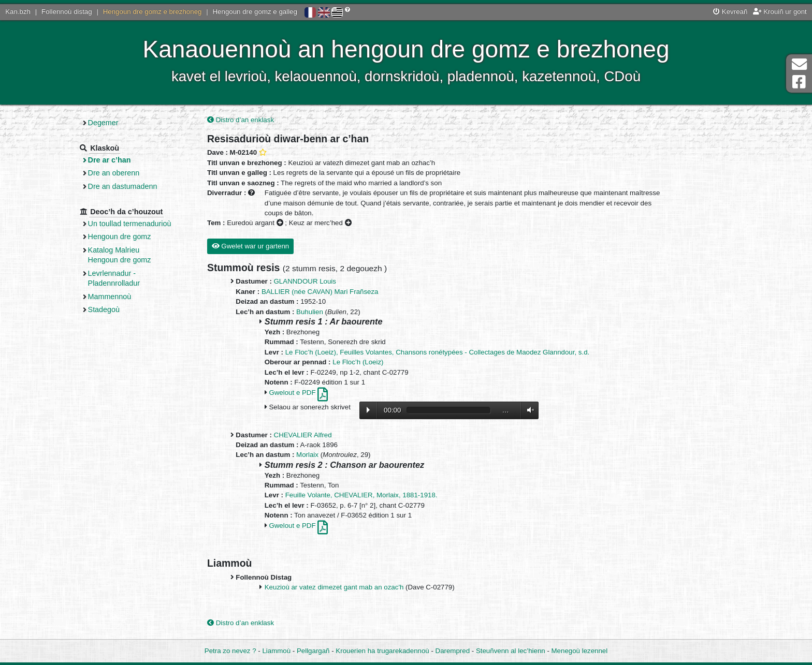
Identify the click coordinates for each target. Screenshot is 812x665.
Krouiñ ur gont (780, 12)
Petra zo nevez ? (230, 651)
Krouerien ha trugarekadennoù (382, 651)
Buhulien (310, 312)
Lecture (368, 410)
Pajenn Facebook (799, 82)
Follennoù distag (67, 12)
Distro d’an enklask (241, 120)
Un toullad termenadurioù (130, 224)
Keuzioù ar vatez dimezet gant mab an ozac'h (334, 587)
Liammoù (276, 651)
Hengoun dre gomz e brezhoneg (153, 12)
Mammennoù (110, 297)
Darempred (453, 651)
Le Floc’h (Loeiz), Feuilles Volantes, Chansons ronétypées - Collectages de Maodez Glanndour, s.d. (438, 352)
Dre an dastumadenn (123, 186)
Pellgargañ (313, 651)
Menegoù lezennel (580, 651)
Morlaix (307, 455)
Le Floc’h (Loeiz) (358, 362)
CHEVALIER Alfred (303, 435)
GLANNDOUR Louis (305, 281)
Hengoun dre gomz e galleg (255, 12)
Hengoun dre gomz (120, 237)
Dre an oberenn (114, 173)
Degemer (103, 123)
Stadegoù (104, 309)
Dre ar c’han (110, 160)
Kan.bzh (18, 12)
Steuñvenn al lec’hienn (511, 651)
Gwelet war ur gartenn (251, 246)
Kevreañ (730, 12)
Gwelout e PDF (298, 393)
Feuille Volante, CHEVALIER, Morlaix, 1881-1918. (361, 495)
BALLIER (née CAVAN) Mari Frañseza (320, 292)
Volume (528, 410)
